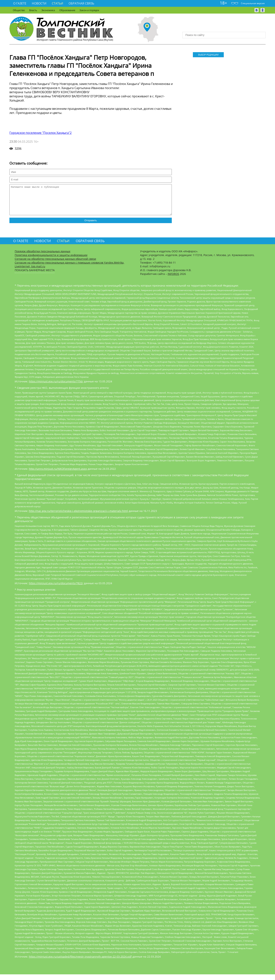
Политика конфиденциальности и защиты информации (51, 261)
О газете (20, 3)
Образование (67, 10)
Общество (19, 10)
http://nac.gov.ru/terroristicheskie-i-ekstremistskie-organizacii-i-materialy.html (78, 517)
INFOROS (173, 280)
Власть (33, 10)
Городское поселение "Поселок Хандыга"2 (40, 133)
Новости (39, 3)
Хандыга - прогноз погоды (224, 24)
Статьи (57, 3)
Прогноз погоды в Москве (224, 28)
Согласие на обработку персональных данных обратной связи (55, 264)
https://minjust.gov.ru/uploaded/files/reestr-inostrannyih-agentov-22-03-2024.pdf (80, 962)
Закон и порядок (89, 10)
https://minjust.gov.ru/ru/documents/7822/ (56, 589)
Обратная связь (81, 3)
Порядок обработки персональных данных (42, 257)
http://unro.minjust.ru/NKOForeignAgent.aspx (58, 474)
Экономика (48, 10)
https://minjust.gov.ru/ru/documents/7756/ (56, 387)
